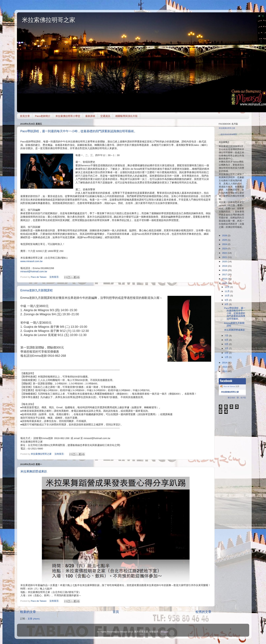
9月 (227, 300)
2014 (225, 363)
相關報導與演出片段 (126, 116)
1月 (227, 357)
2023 (225, 248)
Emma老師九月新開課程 (37, 290)
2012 (225, 371)
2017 (225, 275)
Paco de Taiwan (229, 386)
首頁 (116, 612)
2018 (225, 270)
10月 (228, 296)
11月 (228, 291)
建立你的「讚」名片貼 (237, 398)
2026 (225, 235)
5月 (227, 344)
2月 (227, 353)
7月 (227, 336)
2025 (225, 240)
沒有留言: (55, 277)
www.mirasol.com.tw (31, 261)
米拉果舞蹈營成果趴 (34, 471)
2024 (225, 244)
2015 (225, 283)
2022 (225, 253)
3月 (227, 348)
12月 (228, 287)
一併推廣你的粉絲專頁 (228, 134)
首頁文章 (25, 116)
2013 (225, 367)
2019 (225, 266)
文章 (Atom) (34, 619)
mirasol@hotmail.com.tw (34, 271)
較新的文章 (28, 612)
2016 (225, 279)
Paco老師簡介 (43, 116)
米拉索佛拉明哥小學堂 (68, 116)
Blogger (165, 632)
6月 (227, 340)
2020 (225, 262)
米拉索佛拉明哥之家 (49, 20)
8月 (227, 304)
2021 (225, 257)
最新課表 (90, 116)
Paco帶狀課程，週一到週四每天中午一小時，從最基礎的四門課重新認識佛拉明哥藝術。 (79, 131)
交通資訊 (105, 116)
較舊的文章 (203, 612)
